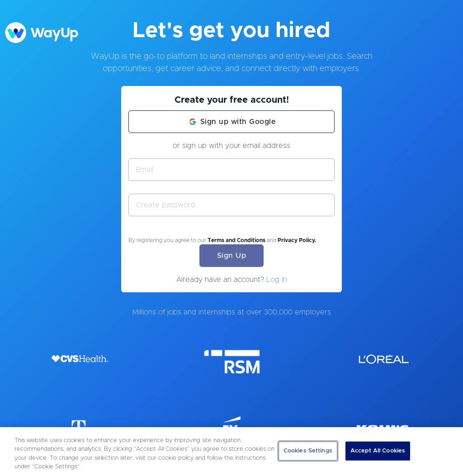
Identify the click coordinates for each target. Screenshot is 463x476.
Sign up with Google (238, 122)
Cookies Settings (308, 451)
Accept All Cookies (378, 451)
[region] (231, 452)
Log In (277, 280)
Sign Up (232, 256)
